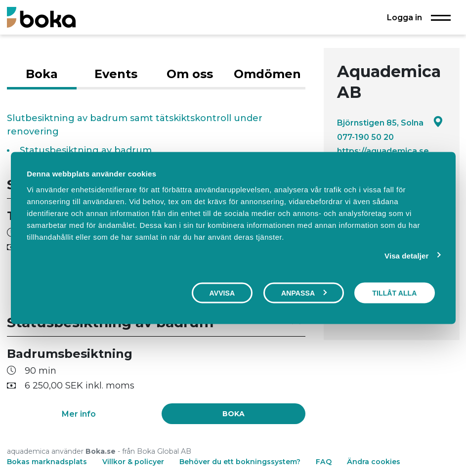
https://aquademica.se (383, 151)
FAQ (325, 462)
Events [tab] (116, 74)
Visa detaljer (406, 256)
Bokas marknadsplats (47, 462)
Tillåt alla (394, 293)
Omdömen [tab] (267, 74)
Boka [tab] (42, 74)
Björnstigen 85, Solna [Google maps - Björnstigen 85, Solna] (390, 122)
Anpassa (304, 293)
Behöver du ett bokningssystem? (240, 462)
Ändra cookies (374, 462)
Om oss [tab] (190, 74)
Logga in (404, 17)
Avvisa (222, 293)
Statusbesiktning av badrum (86, 150)
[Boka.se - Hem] (41, 17)
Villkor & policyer (133, 462)
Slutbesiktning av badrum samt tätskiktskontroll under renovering (135, 125)
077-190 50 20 (365, 137)
